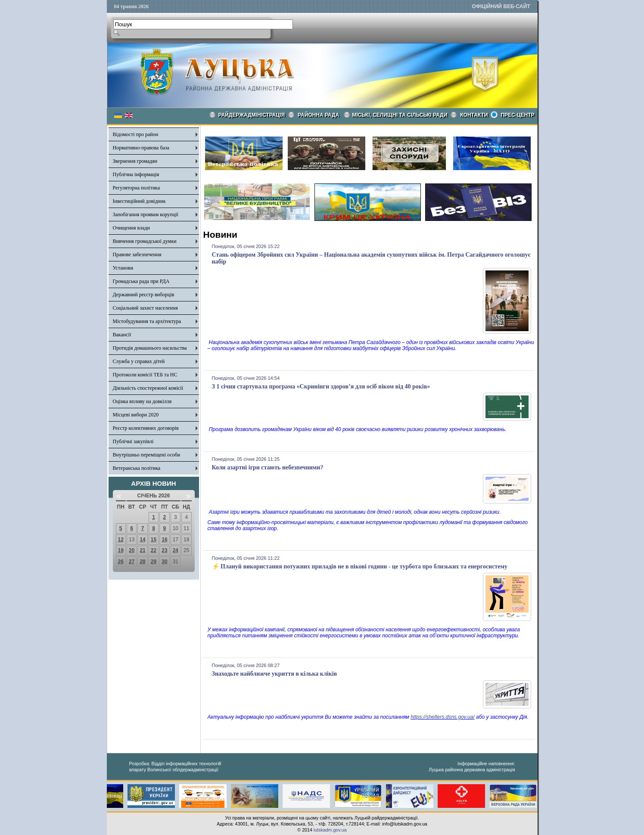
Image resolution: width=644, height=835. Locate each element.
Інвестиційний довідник (139, 201)
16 (164, 540)
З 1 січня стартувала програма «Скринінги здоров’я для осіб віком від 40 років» (321, 386)
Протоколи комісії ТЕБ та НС (145, 375)
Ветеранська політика (137, 468)
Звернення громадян (135, 161)
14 (142, 540)
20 (132, 550)
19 (121, 550)
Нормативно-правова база (141, 148)
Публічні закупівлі (133, 441)
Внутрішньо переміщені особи (147, 455)
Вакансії (122, 335)
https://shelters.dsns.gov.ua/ (443, 717)
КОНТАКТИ (474, 115)
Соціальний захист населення (145, 308)
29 (154, 562)
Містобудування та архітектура (147, 321)
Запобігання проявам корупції (146, 214)
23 (164, 550)
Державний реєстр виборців (144, 295)
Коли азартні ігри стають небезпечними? (268, 467)
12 (121, 540)
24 (176, 550)
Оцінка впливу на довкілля (142, 401)
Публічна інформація (136, 174)
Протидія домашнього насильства (150, 348)
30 (164, 562)
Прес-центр (517, 115)
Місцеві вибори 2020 (136, 415)
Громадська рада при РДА (141, 281)
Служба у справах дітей (139, 361)
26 (121, 562)
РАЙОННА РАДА (318, 115)
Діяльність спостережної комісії (148, 388)
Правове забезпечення (137, 255)
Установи (123, 268)
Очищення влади (131, 228)
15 (154, 540)
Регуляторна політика (137, 188)
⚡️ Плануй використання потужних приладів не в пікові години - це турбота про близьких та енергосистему (360, 566)
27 (132, 562)
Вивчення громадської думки (145, 241)
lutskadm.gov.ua (330, 830)
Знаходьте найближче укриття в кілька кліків (275, 674)
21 (142, 550)
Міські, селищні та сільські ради (400, 115)
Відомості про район (136, 134)
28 (142, 562)
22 (154, 550)
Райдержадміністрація (252, 115)
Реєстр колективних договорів (146, 428)
